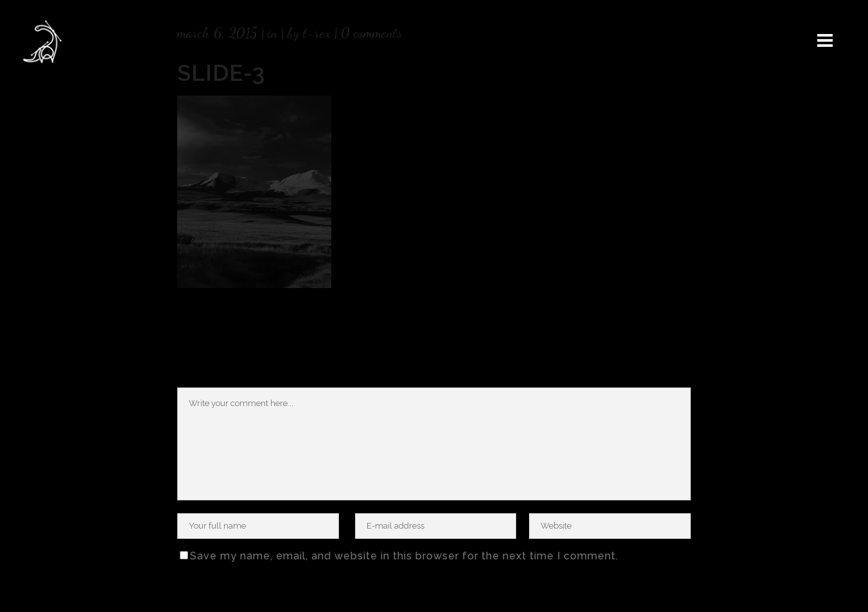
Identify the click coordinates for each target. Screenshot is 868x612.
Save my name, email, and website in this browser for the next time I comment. (404, 556)
